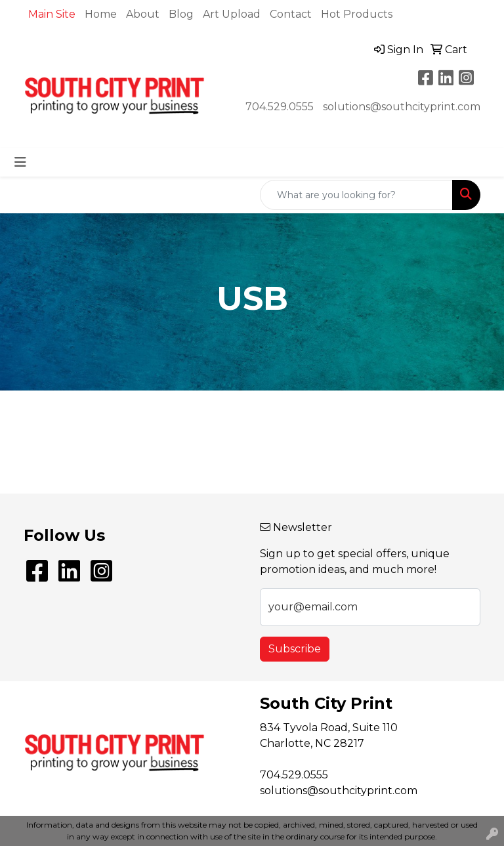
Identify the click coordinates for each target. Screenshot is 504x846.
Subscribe (295, 649)
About (143, 14)
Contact (291, 14)
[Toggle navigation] (20, 162)
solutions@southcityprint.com (402, 107)
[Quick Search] (356, 195)
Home (101, 14)
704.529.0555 (280, 107)
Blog (181, 14)
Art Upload (232, 14)
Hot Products (357, 14)
